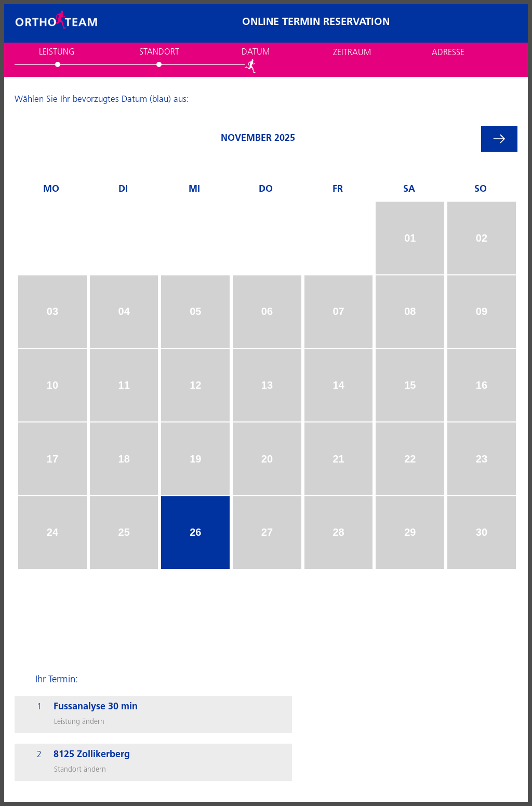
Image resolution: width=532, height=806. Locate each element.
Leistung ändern (79, 722)
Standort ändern (80, 770)
